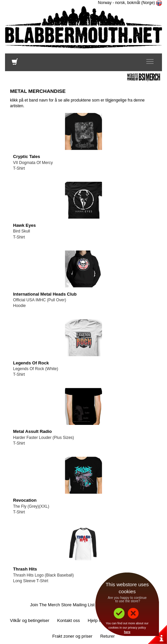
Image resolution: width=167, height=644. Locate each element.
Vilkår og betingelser (30, 620)
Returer (107, 636)
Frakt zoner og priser (72, 636)
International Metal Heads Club (45, 294)
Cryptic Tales (27, 156)
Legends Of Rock (31, 363)
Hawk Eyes (24, 225)
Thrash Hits (25, 569)
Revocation (25, 500)
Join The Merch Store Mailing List (62, 605)
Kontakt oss (69, 620)
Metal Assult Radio (32, 431)
